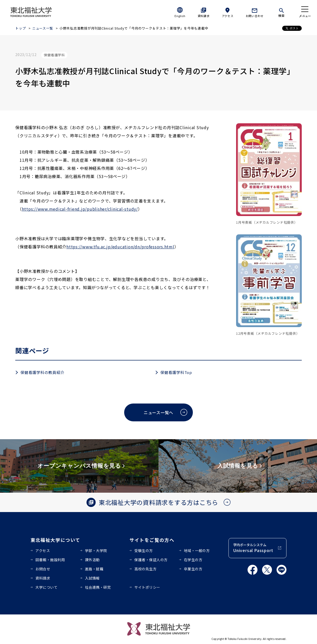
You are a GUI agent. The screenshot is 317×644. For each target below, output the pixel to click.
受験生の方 (144, 551)
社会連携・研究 (98, 587)
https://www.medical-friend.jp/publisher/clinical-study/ (80, 209)
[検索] (281, 12)
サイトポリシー (147, 587)
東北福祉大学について (55, 540)
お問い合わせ (255, 16)
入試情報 (92, 578)
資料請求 (204, 16)
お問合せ (43, 569)
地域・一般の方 (197, 551)
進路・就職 (94, 569)
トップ (20, 28)
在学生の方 (193, 560)
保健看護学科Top (176, 372)
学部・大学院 (96, 551)
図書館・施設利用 (50, 560)
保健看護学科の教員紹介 (42, 372)
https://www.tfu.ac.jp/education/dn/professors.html (120, 247)
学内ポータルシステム (253, 548)
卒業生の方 (193, 569)
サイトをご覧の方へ (152, 540)
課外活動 (92, 560)
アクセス (228, 16)
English (180, 16)
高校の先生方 (145, 569)
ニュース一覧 (43, 28)
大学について (46, 587)
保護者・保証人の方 (151, 560)
